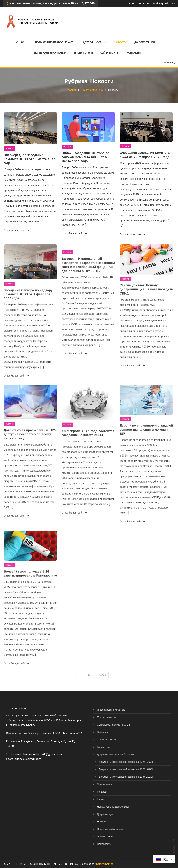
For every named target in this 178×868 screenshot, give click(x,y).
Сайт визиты (97, 844)
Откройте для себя (16, 231)
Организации (97, 784)
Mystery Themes (104, 864)
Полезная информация (50, 53)
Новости (120, 42)
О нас (20, 42)
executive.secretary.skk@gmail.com (152, 3)
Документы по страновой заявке (108, 755)
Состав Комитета (99, 717)
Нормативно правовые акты (55, 42)
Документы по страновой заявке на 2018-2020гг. (119, 777)
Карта (93, 799)
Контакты (134, 53)
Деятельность (93, 42)
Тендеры (95, 792)
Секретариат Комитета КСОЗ (106, 725)
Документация (145, 42)
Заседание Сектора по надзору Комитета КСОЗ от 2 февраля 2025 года (28, 302)
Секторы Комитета (100, 740)
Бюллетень (96, 747)
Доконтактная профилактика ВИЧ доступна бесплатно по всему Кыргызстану (30, 442)
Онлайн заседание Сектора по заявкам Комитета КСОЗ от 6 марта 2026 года (86, 158)
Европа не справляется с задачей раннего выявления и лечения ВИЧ (146, 437)
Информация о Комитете (104, 710)
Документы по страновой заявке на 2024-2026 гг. (120, 762)
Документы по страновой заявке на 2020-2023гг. (120, 769)
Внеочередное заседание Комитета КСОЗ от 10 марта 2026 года (30, 160)
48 (89, 675)
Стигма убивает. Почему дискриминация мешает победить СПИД (146, 297)
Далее (102, 675)
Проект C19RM (83, 53)
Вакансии (95, 732)
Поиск (169, 63)
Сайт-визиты (110, 53)
